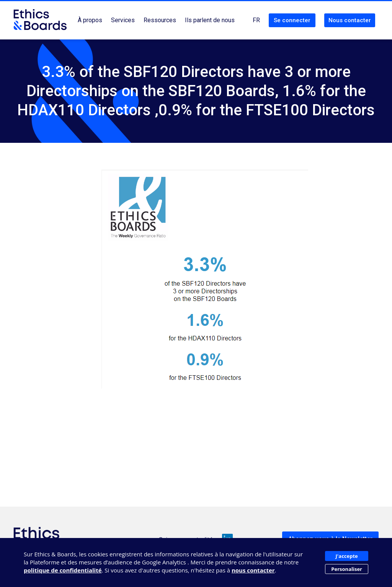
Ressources (160, 20)
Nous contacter (350, 20)
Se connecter (292, 20)
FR (256, 20)
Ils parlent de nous (210, 20)
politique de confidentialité (63, 570)
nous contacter (253, 570)
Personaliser (347, 569)
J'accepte (347, 556)
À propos (90, 20)
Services (123, 20)
